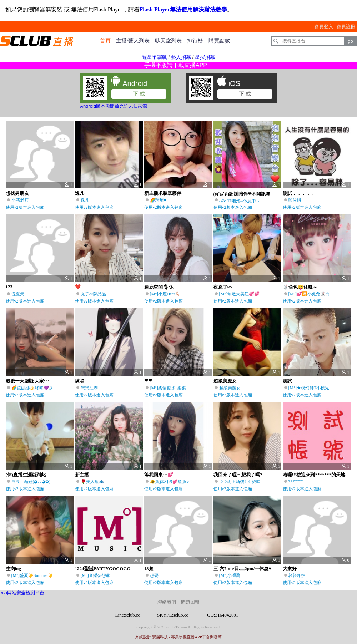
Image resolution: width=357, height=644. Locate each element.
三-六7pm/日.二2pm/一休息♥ (243, 569)
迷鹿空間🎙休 (159, 287)
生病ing (13, 569)
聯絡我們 (167, 602)
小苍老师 (20, 200)
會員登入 (324, 27)
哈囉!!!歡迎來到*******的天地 (314, 475)
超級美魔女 (225, 381)
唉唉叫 (295, 200)
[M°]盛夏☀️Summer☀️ (32, 575)
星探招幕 (205, 57)
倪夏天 (18, 294)
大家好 (290, 569)
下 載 (139, 94)
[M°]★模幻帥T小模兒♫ (311, 388)
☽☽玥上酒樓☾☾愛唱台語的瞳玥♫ (252, 482)
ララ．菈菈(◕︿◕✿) (31, 482)
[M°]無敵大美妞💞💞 (239, 294)
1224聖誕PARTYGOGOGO (103, 569)
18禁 (149, 569)
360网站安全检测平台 (22, 593)
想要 (154, 575)
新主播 (82, 475)
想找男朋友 (17, 193)
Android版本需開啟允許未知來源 (114, 106)
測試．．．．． (299, 193)
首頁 (105, 41)
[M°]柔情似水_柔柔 (168, 388)
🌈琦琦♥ (158, 200)
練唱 (80, 381)
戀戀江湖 (89, 388)
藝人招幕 (181, 57)
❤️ (78, 287)
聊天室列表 (168, 41)
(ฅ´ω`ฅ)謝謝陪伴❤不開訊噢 (242, 194)
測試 (287, 381)
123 (9, 287)
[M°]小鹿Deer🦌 (165, 294)
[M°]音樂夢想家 (95, 575)
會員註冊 (346, 27)
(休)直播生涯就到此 (26, 475)
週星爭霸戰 (155, 57)
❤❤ (148, 381)
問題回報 (190, 602)
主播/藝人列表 (133, 41)
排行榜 (195, 41)
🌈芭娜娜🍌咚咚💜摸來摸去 (39, 388)
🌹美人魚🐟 (92, 482)
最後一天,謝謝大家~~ (27, 381)
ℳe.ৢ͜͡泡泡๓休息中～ (240, 201)
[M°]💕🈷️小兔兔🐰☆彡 (311, 294)
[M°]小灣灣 (230, 575)
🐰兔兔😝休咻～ (300, 287)
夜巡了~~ (223, 287)
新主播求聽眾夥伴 (163, 193)
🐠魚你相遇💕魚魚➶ (170, 482)
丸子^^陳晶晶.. (94, 294)
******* (296, 481)
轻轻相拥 (297, 575)
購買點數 (219, 41)
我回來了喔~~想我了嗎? (238, 475)
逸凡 (80, 193)
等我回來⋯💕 (159, 475)
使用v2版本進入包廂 (25, 207)
